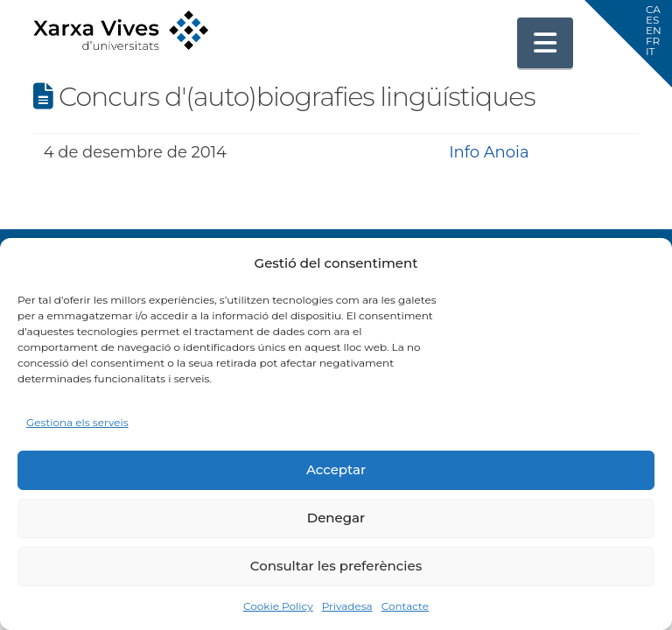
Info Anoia (489, 152)
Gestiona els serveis (77, 422)
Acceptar (336, 469)
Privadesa (347, 606)
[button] (545, 43)
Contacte (405, 606)
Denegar (336, 518)
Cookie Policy (278, 606)
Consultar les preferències (336, 566)
